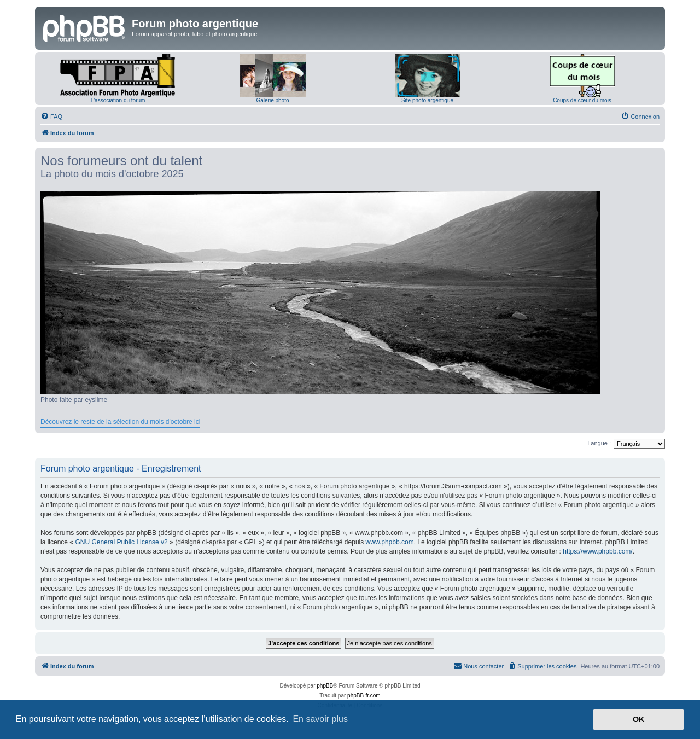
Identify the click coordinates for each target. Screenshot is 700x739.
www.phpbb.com (390, 542)
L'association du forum (118, 100)
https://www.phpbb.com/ (597, 551)
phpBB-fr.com (364, 696)
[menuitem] (51, 117)
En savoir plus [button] (320, 719)
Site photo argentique (427, 100)
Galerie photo (272, 100)
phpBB (325, 686)
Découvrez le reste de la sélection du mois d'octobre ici (120, 422)
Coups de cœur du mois (582, 100)
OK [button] (639, 719)
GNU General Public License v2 (121, 542)
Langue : (599, 443)
